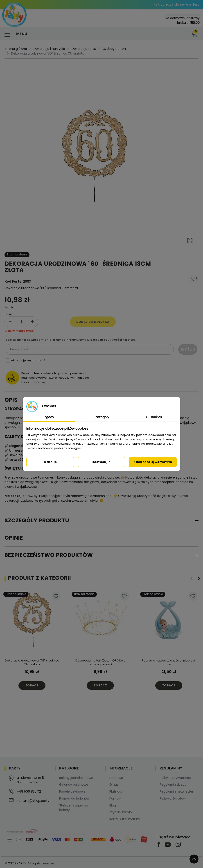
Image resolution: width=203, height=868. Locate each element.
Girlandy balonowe (74, 784)
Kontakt (115, 798)
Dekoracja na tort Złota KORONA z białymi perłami (100, 662)
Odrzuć (50, 462)
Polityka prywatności (176, 778)
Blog (113, 805)
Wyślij (188, 349)
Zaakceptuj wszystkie (153, 462)
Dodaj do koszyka (93, 322)
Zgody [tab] (49, 417)
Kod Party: (13, 281)
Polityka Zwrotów (173, 798)
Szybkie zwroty (121, 812)
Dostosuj (102, 462)
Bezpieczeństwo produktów (49, 555)
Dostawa (116, 778)
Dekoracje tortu (84, 49)
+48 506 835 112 (29, 791)
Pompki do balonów (74, 798)
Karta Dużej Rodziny (125, 819)
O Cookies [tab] (154, 417)
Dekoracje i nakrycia (49, 49)
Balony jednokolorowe (76, 778)
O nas (114, 784)
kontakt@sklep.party (33, 801)
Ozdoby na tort (114, 49)
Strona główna (16, 49)
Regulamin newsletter (176, 791)
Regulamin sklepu (173, 784)
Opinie (14, 538)
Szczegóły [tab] (101, 417)
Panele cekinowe (72, 791)
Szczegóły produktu (37, 520)
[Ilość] (21, 322)
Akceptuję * (28, 360)
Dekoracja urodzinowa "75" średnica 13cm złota (32, 662)
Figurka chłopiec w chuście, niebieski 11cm (169, 662)
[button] (185, 34)
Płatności (116, 791)
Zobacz (32, 685)
